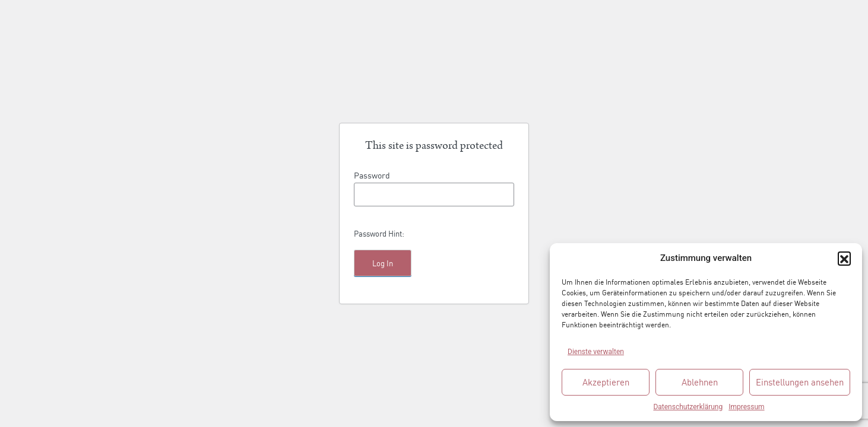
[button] (844, 258)
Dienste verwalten (596, 352)
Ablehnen (700, 382)
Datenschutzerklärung (688, 407)
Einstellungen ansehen (800, 382)
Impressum (746, 407)
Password (372, 175)
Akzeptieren (606, 382)
